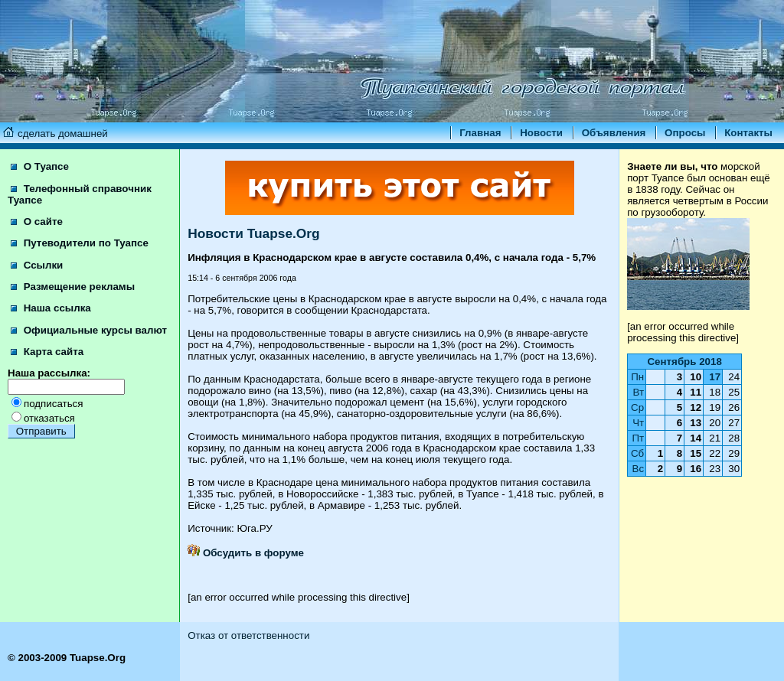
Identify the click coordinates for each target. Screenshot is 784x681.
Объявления (614, 133)
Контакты (748, 133)
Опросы (685, 133)
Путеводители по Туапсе (80, 243)
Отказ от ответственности (248, 635)
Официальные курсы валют (89, 330)
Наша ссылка (51, 308)
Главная (480, 133)
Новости (541, 133)
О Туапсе (40, 166)
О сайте (37, 222)
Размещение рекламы (73, 287)
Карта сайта (47, 352)
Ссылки (37, 265)
